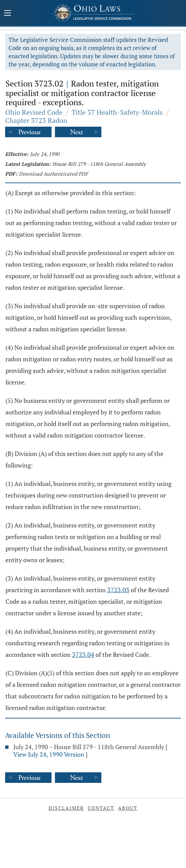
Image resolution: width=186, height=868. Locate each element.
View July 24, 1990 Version (49, 754)
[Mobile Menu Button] (8, 14)
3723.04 (83, 654)
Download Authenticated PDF (53, 174)
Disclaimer (66, 808)
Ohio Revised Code (34, 112)
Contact (101, 808)
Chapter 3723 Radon (36, 120)
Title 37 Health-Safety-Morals (117, 112)
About (128, 808)
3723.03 (118, 590)
